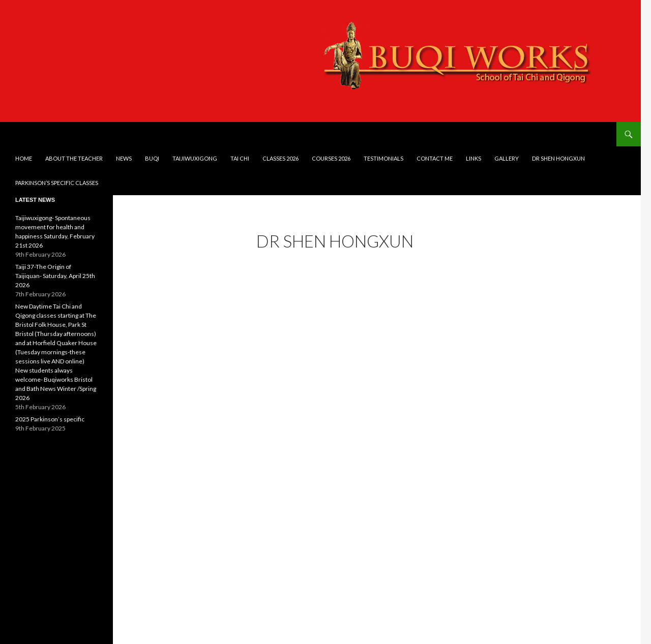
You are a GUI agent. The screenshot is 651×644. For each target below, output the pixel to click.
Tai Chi (240, 158)
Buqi (152, 158)
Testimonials (383, 158)
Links (474, 158)
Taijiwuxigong (195, 158)
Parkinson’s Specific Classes (57, 183)
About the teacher (74, 158)
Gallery (507, 158)
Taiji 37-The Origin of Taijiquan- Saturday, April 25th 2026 (55, 276)
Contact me (435, 158)
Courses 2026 (331, 158)
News (124, 158)
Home (24, 158)
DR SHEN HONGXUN (558, 158)
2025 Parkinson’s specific (50, 419)
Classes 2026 (280, 158)
